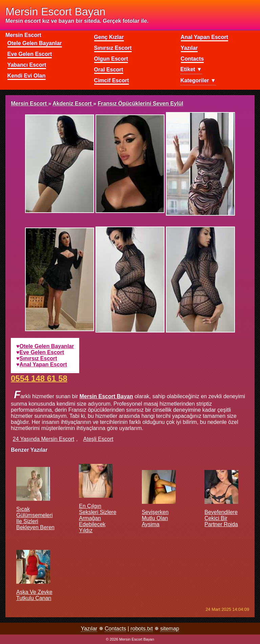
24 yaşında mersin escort (44, 439)
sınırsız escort (38, 358)
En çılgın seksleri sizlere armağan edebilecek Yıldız (97, 505)
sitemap (170, 629)
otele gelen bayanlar (47, 346)
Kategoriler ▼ (198, 80)
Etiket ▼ (191, 69)
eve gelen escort (42, 352)
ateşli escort (98, 439)
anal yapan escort (43, 364)
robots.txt (142, 629)
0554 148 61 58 (39, 378)
